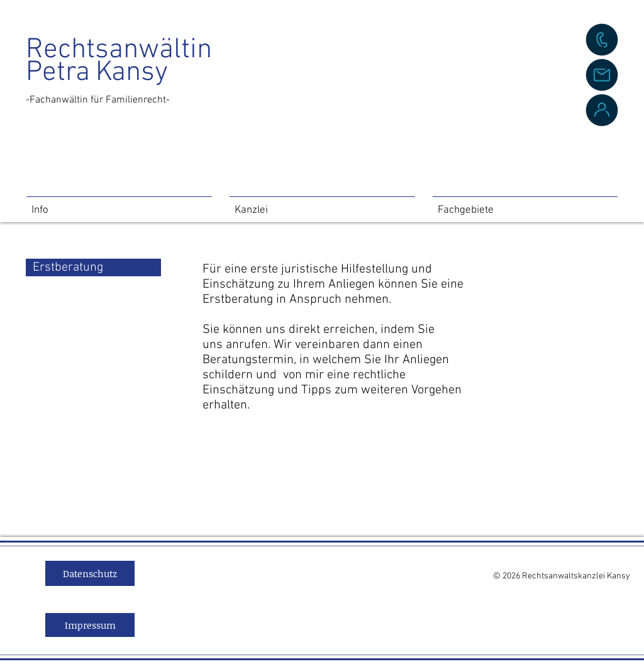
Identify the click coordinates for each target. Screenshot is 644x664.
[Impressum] (90, 625)
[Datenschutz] (90, 573)
